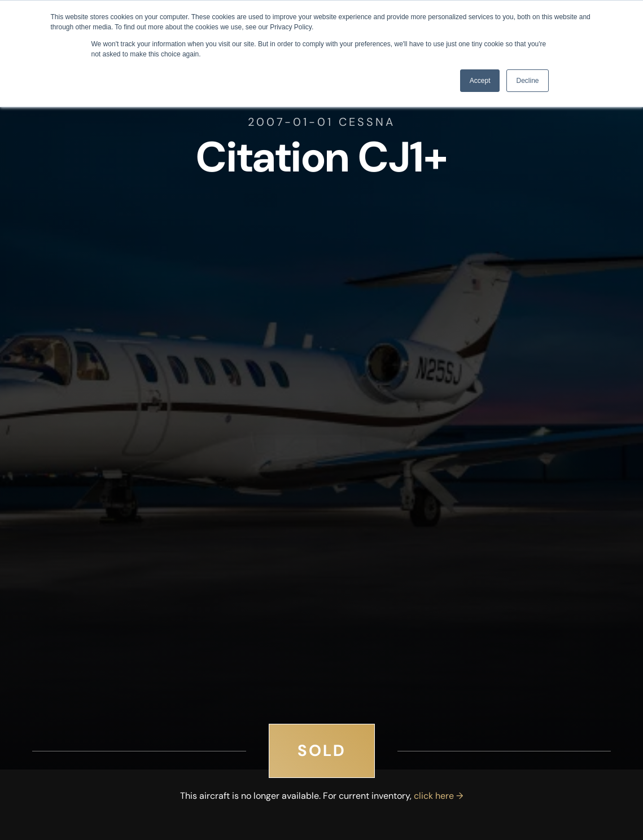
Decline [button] (527, 81)
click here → (438, 796)
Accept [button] (480, 81)
